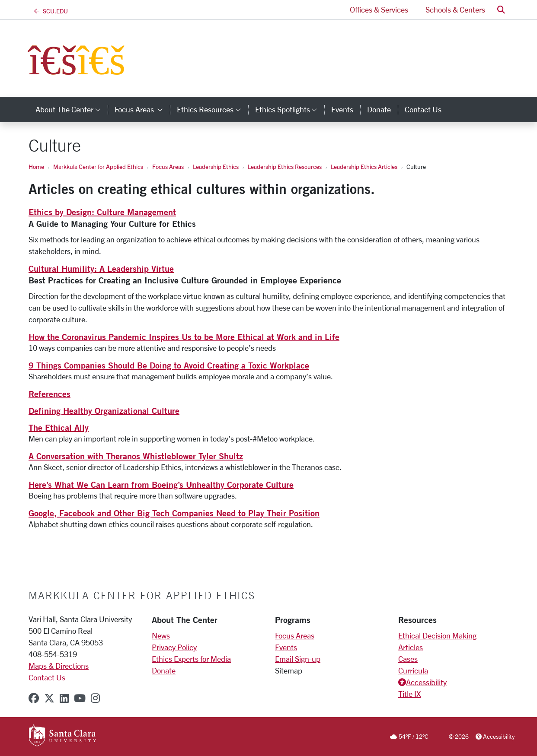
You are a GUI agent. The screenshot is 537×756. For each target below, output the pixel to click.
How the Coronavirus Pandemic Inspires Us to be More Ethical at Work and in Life (184, 337)
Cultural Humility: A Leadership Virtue (101, 268)
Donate (164, 670)
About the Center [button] (72, 109)
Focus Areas (168, 167)
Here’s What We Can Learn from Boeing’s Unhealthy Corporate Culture (161, 484)
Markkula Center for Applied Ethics (98, 167)
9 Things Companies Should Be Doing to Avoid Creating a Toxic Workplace (169, 365)
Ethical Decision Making (437, 635)
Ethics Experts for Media (191, 659)
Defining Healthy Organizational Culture (104, 411)
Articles (411, 647)
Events (286, 647)
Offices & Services (379, 10)
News (161, 635)
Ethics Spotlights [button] (290, 109)
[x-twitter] (49, 698)
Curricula (413, 670)
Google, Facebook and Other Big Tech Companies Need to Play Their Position (174, 513)
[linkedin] (64, 698)
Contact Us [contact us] (423, 109)
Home (36, 167)
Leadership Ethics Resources (285, 167)
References (50, 394)
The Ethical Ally (59, 427)
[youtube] (80, 698)
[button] (501, 10)
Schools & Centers (455, 10)
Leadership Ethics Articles (364, 167)
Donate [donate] (379, 109)
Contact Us (47, 677)
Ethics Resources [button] (212, 109)
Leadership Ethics (216, 167)
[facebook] (34, 698)
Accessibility (426, 682)
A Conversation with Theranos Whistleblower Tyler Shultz (136, 456)
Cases (408, 659)
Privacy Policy (174, 647)
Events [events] (342, 109)
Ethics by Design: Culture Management (102, 212)
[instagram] (95, 698)
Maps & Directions (59, 666)
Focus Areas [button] (142, 109)
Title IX (409, 694)
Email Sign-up (298, 659)
